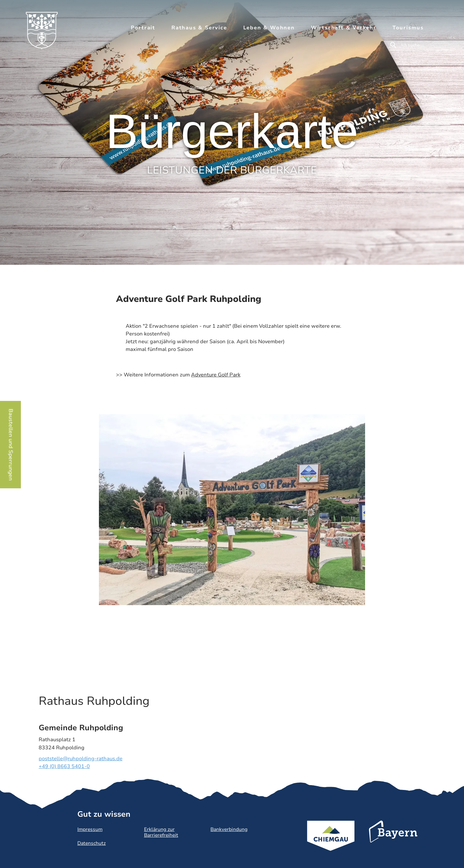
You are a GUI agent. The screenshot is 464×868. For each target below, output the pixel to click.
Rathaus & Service (199, 28)
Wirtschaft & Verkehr (344, 28)
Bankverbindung (229, 829)
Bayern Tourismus (393, 840)
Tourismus (408, 28)
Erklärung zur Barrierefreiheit (161, 832)
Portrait (143, 28)
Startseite (198, 87)
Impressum (90, 829)
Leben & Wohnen (269, 28)
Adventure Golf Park (216, 375)
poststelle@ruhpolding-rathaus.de (81, 759)
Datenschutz (92, 843)
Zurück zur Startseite (45, 35)
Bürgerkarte (264, 87)
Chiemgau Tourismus (331, 844)
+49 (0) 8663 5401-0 (64, 766)
